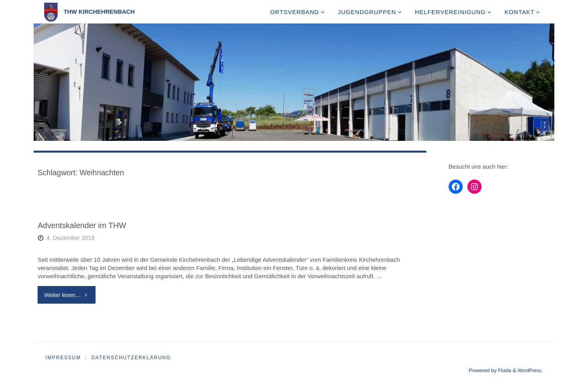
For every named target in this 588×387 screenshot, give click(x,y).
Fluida (501, 371)
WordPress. (529, 371)
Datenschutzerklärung (132, 358)
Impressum (63, 358)
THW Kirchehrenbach (99, 12)
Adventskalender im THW (82, 225)
